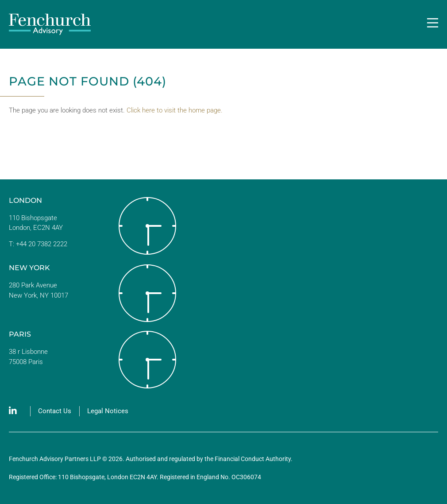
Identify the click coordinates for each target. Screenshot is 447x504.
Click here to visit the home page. (175, 110)
